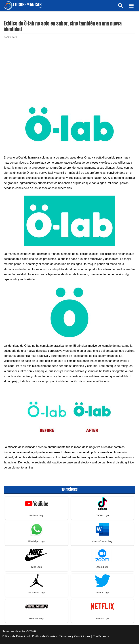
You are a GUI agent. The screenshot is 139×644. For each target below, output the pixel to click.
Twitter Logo (103, 593)
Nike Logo (37, 567)
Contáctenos (101, 636)
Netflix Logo (103, 618)
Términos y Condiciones (75, 636)
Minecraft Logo (37, 618)
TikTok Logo (102, 515)
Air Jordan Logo (37, 593)
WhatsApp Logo (37, 541)
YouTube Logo (37, 515)
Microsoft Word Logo (102, 541)
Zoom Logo (102, 567)
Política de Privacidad (16, 636)
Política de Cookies (44, 636)
